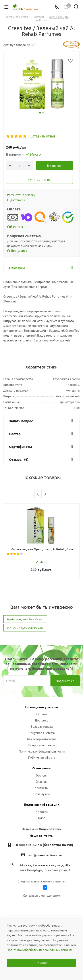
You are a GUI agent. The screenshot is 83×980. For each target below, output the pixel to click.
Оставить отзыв (43, 136)
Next (45, 494)
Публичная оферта (42, 757)
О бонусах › (17, 250)
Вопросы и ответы (42, 745)
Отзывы (42, 781)
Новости (41, 811)
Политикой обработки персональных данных (39, 950)
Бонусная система (42, 733)
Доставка (41, 720)
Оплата (41, 714)
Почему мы (42, 794)
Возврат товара (42, 726)
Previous (38, 494)
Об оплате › (17, 226)
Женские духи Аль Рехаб (25, 628)
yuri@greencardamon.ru (45, 855)
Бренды (42, 775)
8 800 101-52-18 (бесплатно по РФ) (44, 845)
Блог (41, 818)
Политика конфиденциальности (42, 751)
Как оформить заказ (42, 739)
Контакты (41, 788)
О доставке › (16, 200)
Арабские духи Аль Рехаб (25, 619)
